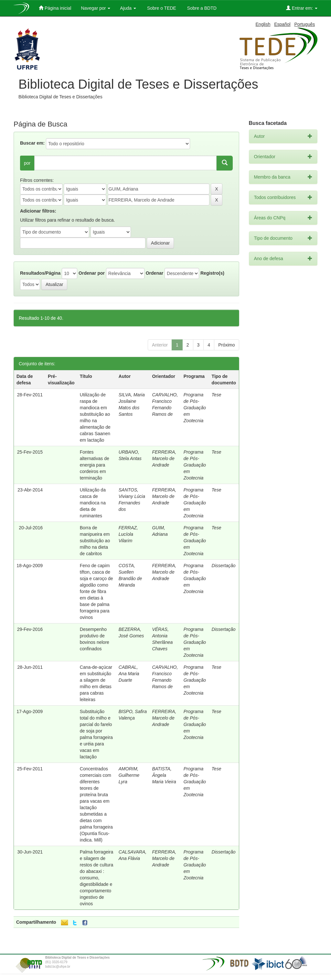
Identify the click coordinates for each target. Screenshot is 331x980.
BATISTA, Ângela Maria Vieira (164, 775)
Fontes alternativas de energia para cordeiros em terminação (95, 465)
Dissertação (224, 566)
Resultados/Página (40, 273)
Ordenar (155, 273)
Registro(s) (212, 273)
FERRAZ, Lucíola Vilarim (128, 534)
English (263, 24)
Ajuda (128, 8)
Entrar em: (302, 8)
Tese (217, 395)
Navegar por (96, 8)
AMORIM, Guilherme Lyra (129, 775)
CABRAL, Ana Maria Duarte (129, 674)
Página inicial (55, 8)
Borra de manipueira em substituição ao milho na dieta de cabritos (95, 541)
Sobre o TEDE (161, 8)
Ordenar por (92, 273)
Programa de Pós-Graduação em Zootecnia (195, 408)
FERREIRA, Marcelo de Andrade (164, 458)
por (27, 163)
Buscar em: (32, 143)
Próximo (226, 345)
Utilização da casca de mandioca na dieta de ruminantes (93, 503)
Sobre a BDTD (201, 8)
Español (282, 24)
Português (304, 24)
